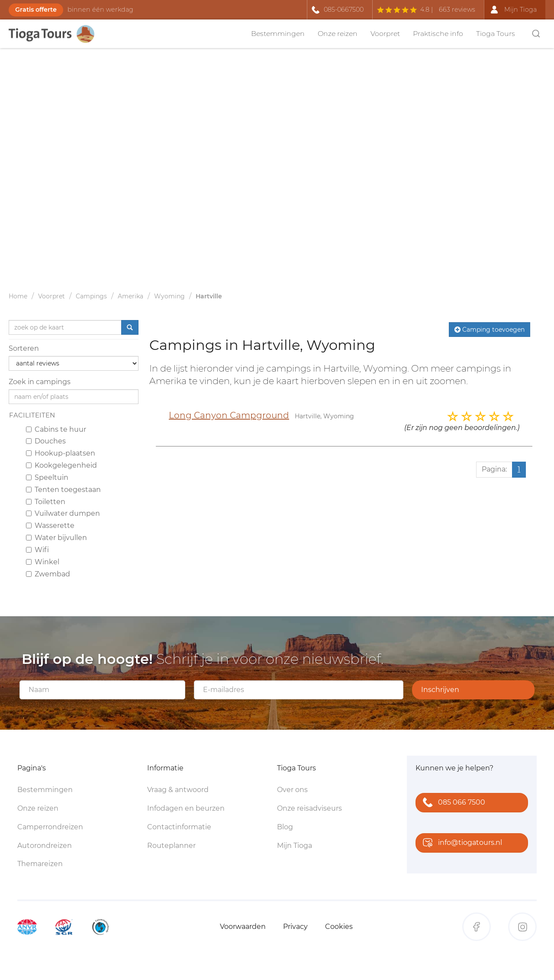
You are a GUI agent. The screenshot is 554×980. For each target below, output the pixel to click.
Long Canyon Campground (229, 415)
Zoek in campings (40, 382)
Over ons (292, 790)
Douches (46, 441)
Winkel (43, 562)
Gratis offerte (36, 10)
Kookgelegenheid (61, 465)
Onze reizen (338, 34)
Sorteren (24, 348)
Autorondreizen (45, 846)
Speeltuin (47, 477)
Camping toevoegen (490, 330)
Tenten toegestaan (63, 490)
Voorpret (385, 34)
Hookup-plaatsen (61, 453)
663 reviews (457, 10)
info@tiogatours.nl (461, 843)
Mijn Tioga (295, 846)
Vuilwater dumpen (63, 513)
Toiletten (46, 502)
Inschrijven (440, 690)
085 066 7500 (452, 803)
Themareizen (40, 864)
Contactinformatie (179, 827)
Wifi (37, 550)
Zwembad (48, 574)
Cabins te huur (56, 429)
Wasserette (50, 526)
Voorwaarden (243, 927)
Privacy (295, 927)
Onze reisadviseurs (309, 808)
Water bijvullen (56, 538)
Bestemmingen (278, 34)
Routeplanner (171, 846)
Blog (285, 827)
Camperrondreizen (50, 827)
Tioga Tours (496, 34)
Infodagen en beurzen (186, 808)
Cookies (339, 927)
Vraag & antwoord (178, 790)
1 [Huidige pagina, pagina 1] (519, 469)
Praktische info (438, 34)
